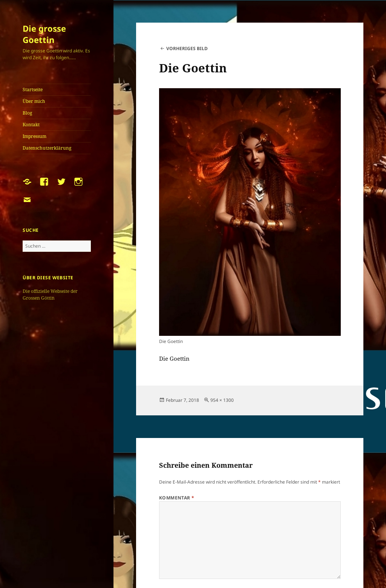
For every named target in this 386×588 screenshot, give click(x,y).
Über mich (34, 101)
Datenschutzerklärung (47, 148)
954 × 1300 (222, 400)
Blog (27, 113)
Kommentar (177, 498)
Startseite (33, 90)
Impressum (34, 136)
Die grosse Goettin (44, 34)
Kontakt (31, 125)
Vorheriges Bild (187, 48)
